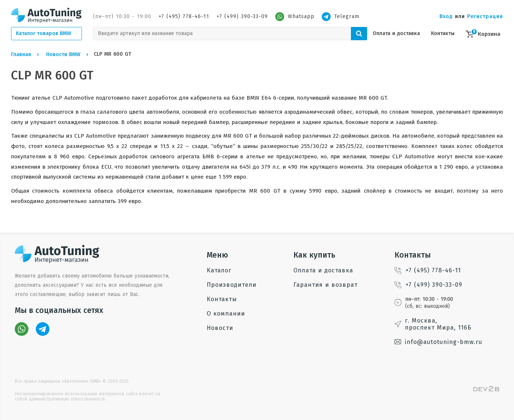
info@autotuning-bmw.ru (438, 342)
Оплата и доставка (396, 33)
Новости (220, 328)
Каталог (219, 270)
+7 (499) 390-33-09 (242, 16)
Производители (232, 285)
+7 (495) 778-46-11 (184, 16)
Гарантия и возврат (325, 285)
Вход (446, 16)
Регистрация (485, 16)
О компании (226, 314)
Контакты (443, 33)
